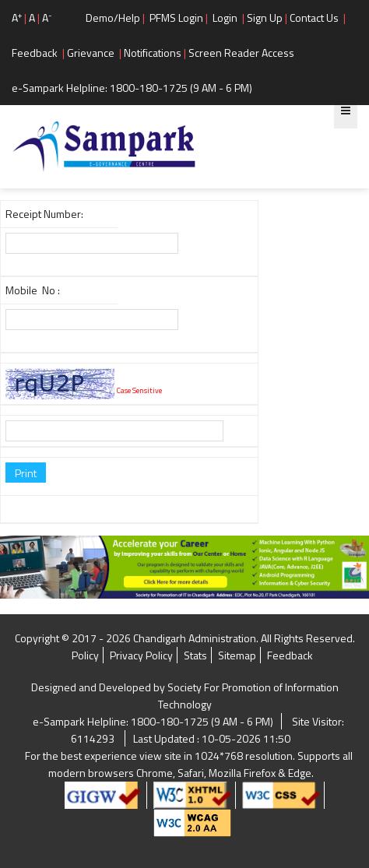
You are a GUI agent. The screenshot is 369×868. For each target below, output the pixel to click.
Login (225, 18)
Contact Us (314, 18)
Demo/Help (113, 18)
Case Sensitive (139, 390)
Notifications (153, 53)
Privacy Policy (141, 655)
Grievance (91, 53)
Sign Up (265, 18)
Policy (85, 655)
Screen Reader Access (241, 53)
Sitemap (237, 655)
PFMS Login (176, 18)
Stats (195, 655)
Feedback (35, 53)
